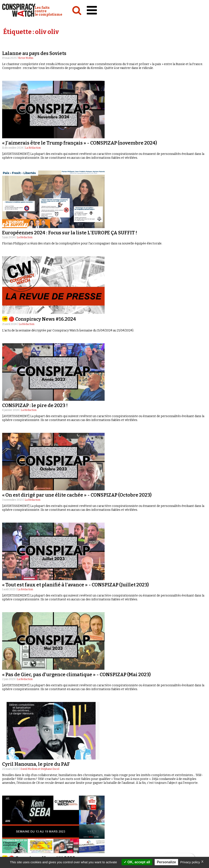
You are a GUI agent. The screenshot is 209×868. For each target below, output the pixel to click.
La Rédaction (33, 148)
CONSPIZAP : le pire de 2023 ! (35, 405)
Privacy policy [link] (190, 862)
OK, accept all (137, 862)
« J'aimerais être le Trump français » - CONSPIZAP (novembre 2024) (80, 143)
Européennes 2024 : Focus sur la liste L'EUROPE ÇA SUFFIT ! (70, 233)
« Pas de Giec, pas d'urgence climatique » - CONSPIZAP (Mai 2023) (76, 675)
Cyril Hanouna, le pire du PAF (36, 764)
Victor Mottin (26, 58)
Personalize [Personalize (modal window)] (166, 862)
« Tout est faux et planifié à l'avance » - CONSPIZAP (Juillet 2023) (76, 585)
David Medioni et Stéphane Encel (40, 769)
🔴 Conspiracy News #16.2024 (42, 319)
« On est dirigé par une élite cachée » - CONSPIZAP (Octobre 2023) (77, 495)
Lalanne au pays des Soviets (34, 53)
